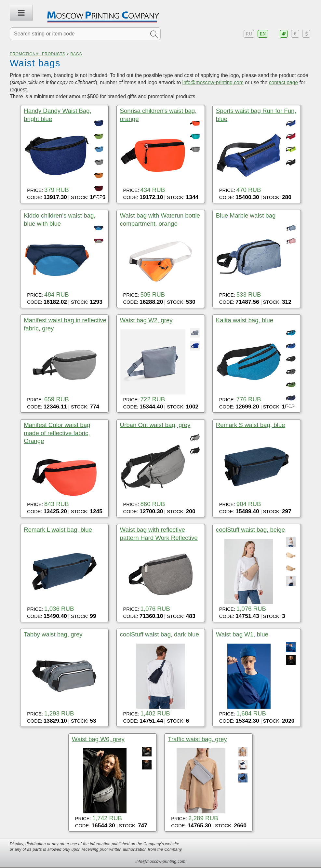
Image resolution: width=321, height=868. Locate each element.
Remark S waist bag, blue (251, 425)
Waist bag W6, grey (98, 739)
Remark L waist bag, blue (58, 530)
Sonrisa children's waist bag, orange (158, 115)
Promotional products (38, 54)
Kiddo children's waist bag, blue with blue (60, 219)
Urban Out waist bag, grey (155, 425)
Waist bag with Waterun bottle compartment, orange (160, 219)
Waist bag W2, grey (146, 320)
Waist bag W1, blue (242, 634)
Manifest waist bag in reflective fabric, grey (65, 324)
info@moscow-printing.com (213, 82)
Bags (76, 54)
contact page (283, 82)
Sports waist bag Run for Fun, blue (256, 115)
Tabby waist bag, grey (53, 634)
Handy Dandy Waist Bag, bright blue (58, 115)
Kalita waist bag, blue (245, 320)
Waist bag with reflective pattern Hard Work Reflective (159, 534)
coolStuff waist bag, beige (250, 530)
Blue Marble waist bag (246, 215)
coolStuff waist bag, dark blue (160, 634)
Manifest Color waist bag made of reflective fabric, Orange (57, 433)
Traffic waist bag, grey (197, 739)
